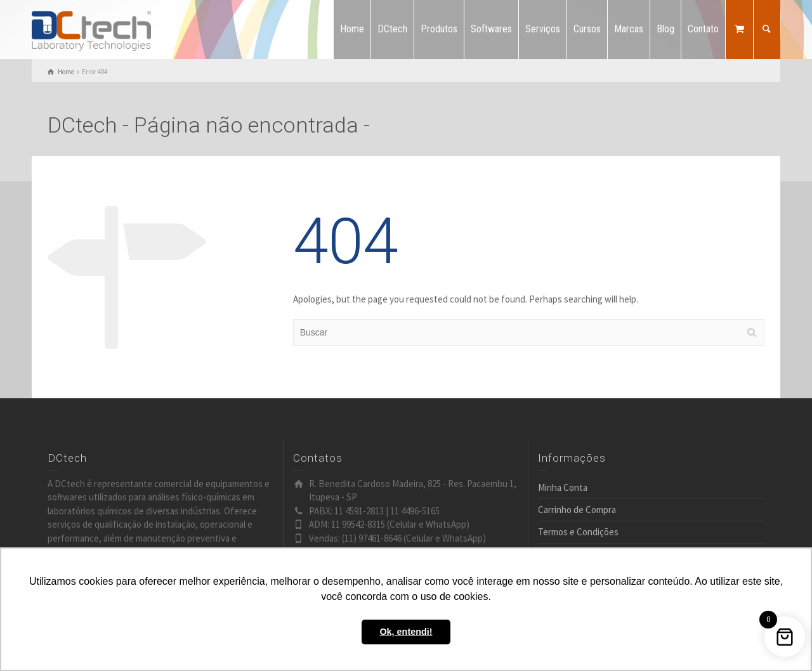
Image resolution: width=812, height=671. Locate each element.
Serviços (543, 29)
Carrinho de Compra (577, 510)
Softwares (491, 29)
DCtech (392, 29)
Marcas (629, 29)
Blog (665, 29)
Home (352, 29)
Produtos (439, 29)
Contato (703, 29)
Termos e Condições (578, 532)
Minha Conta (563, 487)
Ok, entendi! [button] (406, 632)
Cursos (587, 29)
